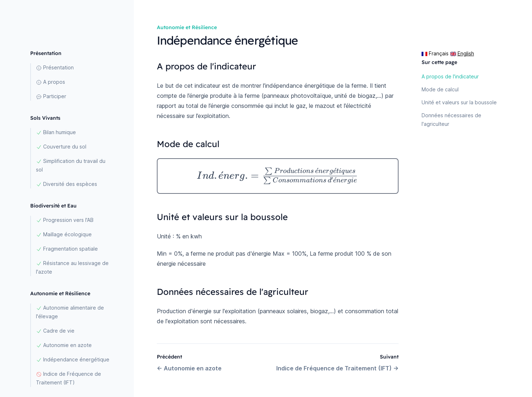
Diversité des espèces (67, 184)
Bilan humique (56, 132)
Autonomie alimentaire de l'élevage (70, 312)
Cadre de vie (55, 331)
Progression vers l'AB (65, 220)
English (462, 53)
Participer (51, 96)
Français (435, 53)
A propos (51, 82)
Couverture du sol (61, 147)
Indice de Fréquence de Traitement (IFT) (69, 378)
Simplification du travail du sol (71, 165)
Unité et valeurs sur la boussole (459, 102)
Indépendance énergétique (73, 360)
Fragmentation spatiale (67, 249)
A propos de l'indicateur (450, 76)
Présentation (55, 68)
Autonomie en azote (64, 345)
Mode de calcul (440, 89)
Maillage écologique (64, 234)
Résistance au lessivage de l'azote (72, 267)
